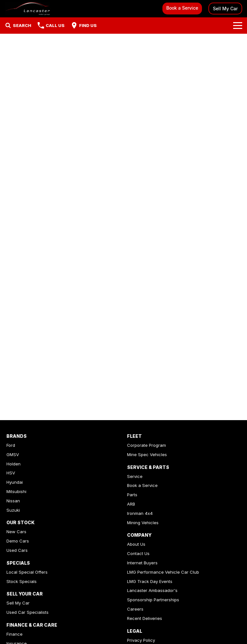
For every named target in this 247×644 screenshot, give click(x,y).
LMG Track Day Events (150, 581)
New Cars (16, 532)
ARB (131, 504)
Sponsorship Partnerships (153, 600)
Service (135, 476)
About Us (136, 544)
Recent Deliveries (145, 618)
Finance (14, 634)
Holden (14, 464)
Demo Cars (18, 541)
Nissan (13, 501)
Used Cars (17, 550)
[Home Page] (28, 9)
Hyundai (15, 482)
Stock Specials (22, 581)
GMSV (13, 454)
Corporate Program (146, 445)
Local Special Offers (27, 572)
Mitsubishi (16, 491)
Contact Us (138, 553)
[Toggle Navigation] (238, 25)
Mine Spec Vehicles (147, 454)
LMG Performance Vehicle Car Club (163, 572)
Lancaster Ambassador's (152, 590)
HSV (11, 473)
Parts (132, 495)
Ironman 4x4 (140, 513)
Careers (135, 609)
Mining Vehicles (143, 523)
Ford (11, 445)
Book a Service (182, 8)
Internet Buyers (142, 563)
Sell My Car (225, 9)
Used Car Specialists (27, 612)
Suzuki (13, 510)
